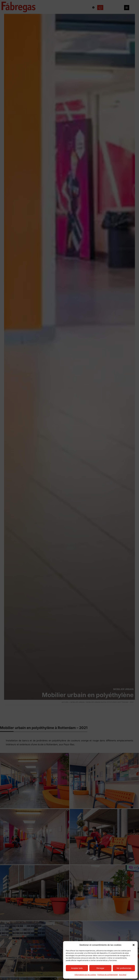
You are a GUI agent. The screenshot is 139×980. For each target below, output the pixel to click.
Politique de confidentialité (108, 975)
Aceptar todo (77, 968)
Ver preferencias (124, 968)
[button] (134, 945)
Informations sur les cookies (85, 975)
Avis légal (123, 975)
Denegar (100, 968)
